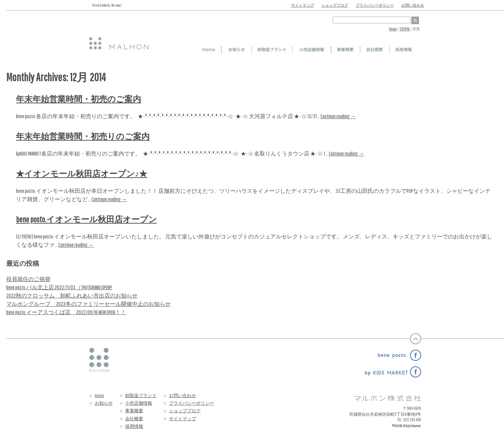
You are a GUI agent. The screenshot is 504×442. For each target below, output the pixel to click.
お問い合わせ (413, 5)
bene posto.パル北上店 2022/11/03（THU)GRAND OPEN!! (59, 287)
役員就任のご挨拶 (28, 279)
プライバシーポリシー (375, 5)
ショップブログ (335, 5)
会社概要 (134, 419)
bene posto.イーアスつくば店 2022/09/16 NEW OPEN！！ (66, 312)
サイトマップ (302, 5)
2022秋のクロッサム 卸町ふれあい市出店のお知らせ (72, 295)
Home (393, 29)
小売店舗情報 (139, 403)
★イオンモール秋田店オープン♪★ (82, 173)
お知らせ (104, 403)
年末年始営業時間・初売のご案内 (78, 99)
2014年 (405, 29)
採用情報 (134, 426)
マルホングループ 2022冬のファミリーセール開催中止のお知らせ (88, 304)
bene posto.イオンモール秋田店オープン (86, 219)
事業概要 (134, 411)
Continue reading (338, 116)
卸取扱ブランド (141, 396)
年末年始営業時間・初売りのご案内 (83, 136)
